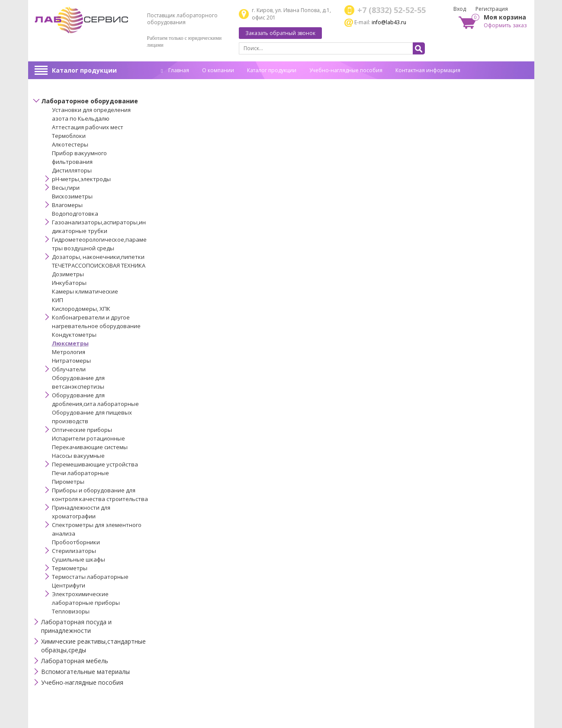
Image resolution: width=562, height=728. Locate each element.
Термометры (70, 568)
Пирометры (68, 482)
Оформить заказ (505, 25)
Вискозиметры (72, 196)
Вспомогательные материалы (85, 672)
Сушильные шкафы (79, 559)
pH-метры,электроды (81, 179)
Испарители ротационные (88, 438)
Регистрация (492, 9)
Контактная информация (428, 70)
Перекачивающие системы (90, 447)
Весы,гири (66, 188)
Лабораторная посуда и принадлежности (76, 626)
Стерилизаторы (74, 551)
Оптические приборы (82, 430)
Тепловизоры (71, 611)
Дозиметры (68, 274)
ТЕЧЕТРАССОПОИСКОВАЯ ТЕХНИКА (99, 265)
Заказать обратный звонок (280, 33)
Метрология (69, 352)
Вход (460, 9)
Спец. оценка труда (186, 84)
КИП (58, 300)
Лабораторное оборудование (90, 101)
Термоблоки (69, 136)
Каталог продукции (84, 70)
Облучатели (69, 369)
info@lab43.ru (389, 22)
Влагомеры (67, 205)
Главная (175, 70)
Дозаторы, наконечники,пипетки (98, 257)
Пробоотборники (76, 542)
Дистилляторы (72, 170)
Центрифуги (69, 585)
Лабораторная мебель (75, 661)
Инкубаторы (69, 283)
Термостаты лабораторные (90, 577)
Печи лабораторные (80, 473)
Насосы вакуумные (78, 456)
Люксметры (70, 343)
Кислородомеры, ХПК (81, 309)
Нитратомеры (71, 361)
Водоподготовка (75, 214)
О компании (218, 70)
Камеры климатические (85, 291)
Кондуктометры (74, 335)
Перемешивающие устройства (95, 464)
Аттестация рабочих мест (88, 127)
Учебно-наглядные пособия (346, 70)
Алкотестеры (70, 144)
